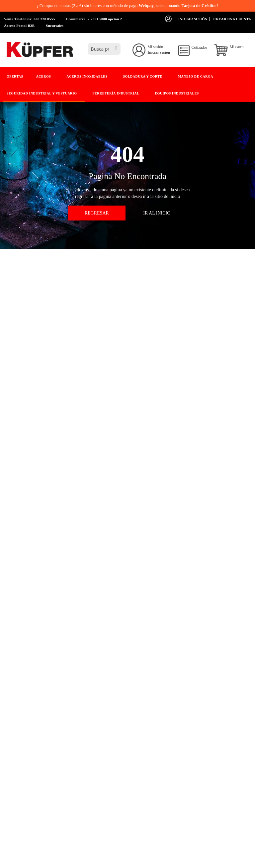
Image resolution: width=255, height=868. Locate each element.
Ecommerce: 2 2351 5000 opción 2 (94, 19)
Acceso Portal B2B (19, 26)
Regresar (97, 213)
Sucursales (55, 26)
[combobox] (104, 49)
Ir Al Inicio (157, 213)
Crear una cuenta (232, 19)
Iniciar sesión (193, 19)
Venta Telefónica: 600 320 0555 (29, 19)
